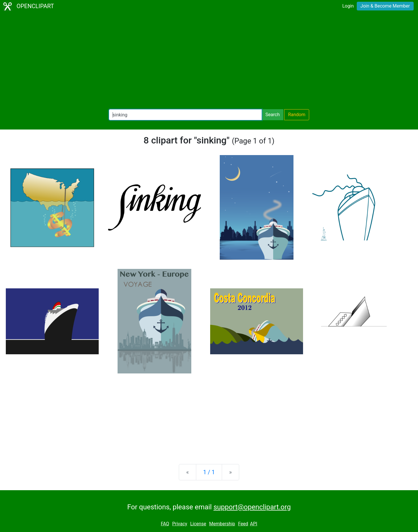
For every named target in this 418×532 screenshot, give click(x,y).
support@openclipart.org (252, 507)
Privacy (180, 524)
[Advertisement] (209, 61)
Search (272, 115)
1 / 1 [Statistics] (209, 472)
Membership (222, 524)
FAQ (165, 524)
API (254, 524)
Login (348, 6)
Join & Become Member (385, 6)
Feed (243, 524)
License (198, 524)
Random (297, 115)
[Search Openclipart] (185, 115)
